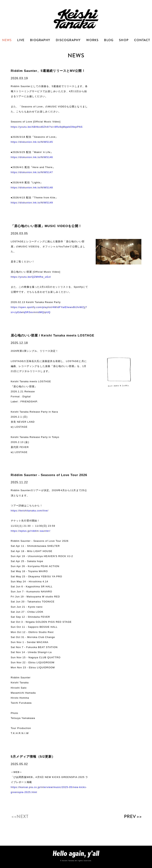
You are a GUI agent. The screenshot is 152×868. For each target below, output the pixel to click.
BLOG (109, 40)
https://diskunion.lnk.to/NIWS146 (32, 157)
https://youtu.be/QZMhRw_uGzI (31, 277)
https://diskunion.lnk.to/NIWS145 (32, 142)
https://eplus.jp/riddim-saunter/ (31, 531)
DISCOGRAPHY (68, 40)
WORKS (92, 40)
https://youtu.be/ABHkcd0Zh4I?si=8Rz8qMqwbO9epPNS (47, 127)
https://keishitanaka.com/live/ (30, 511)
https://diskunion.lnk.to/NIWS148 (32, 188)
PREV (133, 816)
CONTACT (142, 40)
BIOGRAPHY (40, 40)
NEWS (7, 40)
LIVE (21, 40)
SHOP (124, 40)
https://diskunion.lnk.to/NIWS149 (32, 203)
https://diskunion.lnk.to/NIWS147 (32, 172)
